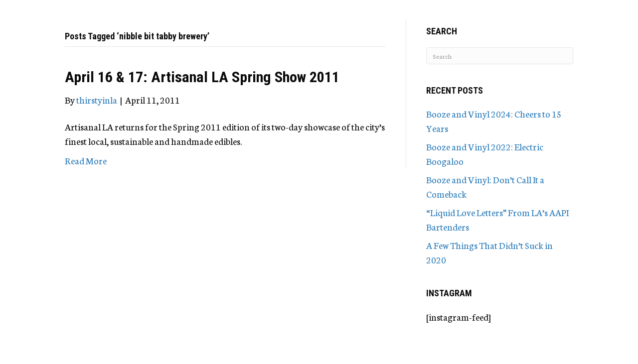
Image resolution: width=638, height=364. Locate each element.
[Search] (500, 56)
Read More (86, 160)
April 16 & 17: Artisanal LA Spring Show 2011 (202, 77)
